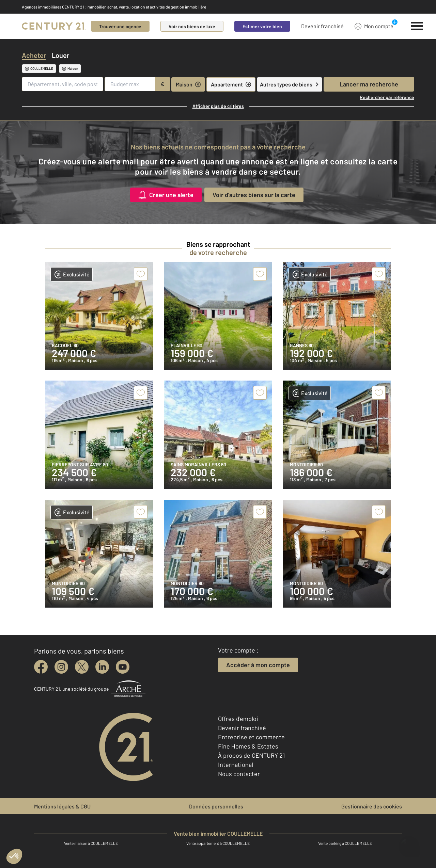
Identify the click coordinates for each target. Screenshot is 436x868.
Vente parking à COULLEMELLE (345, 843)
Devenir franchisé (322, 26)
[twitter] (82, 667)
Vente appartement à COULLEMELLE (218, 843)
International (236, 765)
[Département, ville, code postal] (63, 84)
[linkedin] (102, 667)
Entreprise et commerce (251, 737)
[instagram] (61, 667)
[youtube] (123, 667)
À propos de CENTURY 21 (251, 755)
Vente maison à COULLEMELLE (91, 843)
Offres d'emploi (238, 719)
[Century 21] (54, 26)
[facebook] (41, 667)
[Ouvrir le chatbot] (409, 843)
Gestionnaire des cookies (372, 806)
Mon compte (374, 26)
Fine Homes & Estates (248, 746)
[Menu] (417, 26)
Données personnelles (216, 806)
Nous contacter (239, 774)
